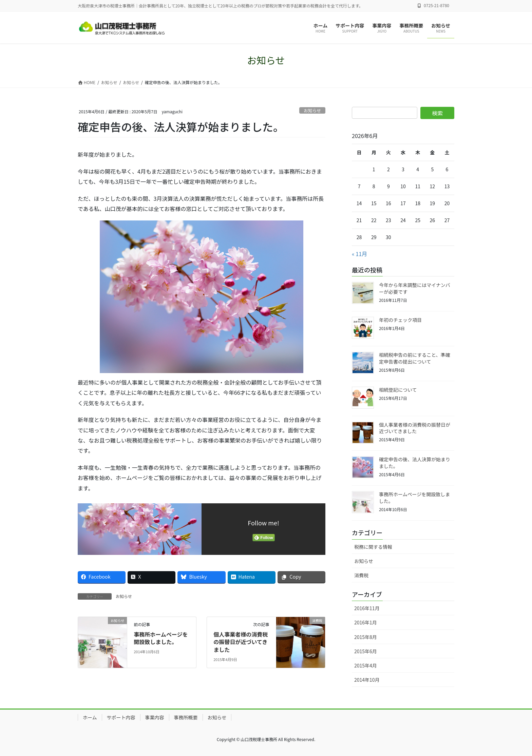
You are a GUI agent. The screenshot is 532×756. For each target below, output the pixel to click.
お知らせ (312, 110)
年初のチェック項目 (400, 320)
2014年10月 (367, 680)
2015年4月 (366, 665)
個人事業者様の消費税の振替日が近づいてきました (241, 642)
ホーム (90, 717)
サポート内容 (121, 717)
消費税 (361, 575)
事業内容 (155, 717)
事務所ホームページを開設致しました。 (161, 638)
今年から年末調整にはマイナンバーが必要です (415, 288)
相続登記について (398, 390)
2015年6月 (366, 651)
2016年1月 (366, 622)
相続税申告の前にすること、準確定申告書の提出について (415, 358)
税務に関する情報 (373, 547)
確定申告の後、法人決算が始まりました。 (415, 463)
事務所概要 (186, 717)
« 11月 (359, 254)
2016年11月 (367, 608)
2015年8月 (366, 637)
